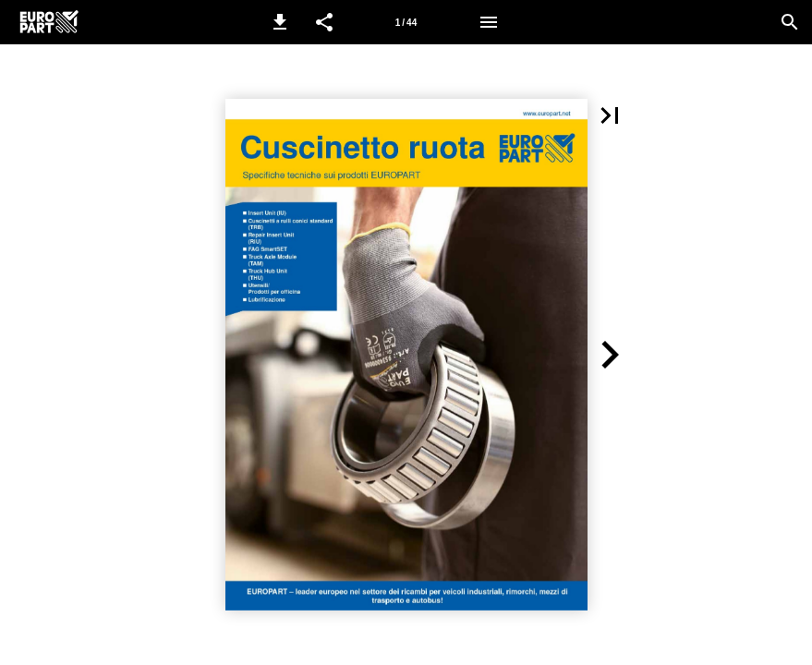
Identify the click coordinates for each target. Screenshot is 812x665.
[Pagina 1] (406, 22)
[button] (280, 22)
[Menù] (489, 22)
